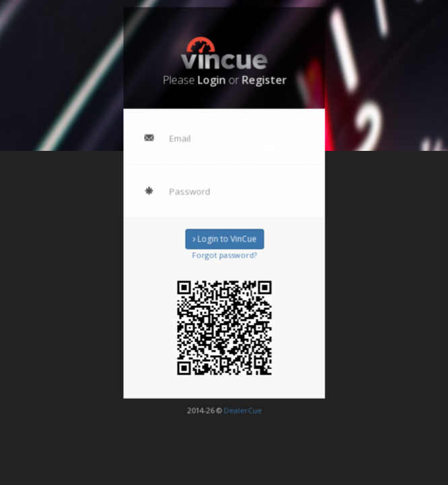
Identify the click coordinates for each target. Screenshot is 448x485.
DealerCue (242, 405)
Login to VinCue (224, 238)
